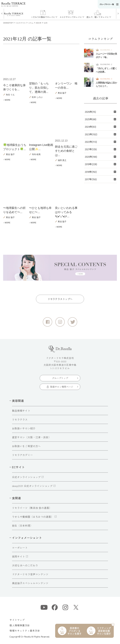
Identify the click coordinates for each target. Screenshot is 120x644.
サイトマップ (17, 620)
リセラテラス (20, 419)
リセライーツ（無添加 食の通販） (32, 508)
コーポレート (20, 548)
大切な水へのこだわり (25, 565)
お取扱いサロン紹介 (24, 428)
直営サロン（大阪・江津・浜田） (32, 437)
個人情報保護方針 (20, 625)
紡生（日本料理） (22, 525)
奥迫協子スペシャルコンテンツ (30, 583)
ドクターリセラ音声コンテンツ (30, 574)
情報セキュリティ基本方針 (25, 631)
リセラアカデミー (22, 455)
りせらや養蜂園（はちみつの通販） (33, 517)
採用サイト (19, 556)
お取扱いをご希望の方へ (26, 446)
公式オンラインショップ (26, 477)
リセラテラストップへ (60, 299)
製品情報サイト (21, 411)
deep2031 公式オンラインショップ (32, 486)
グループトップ (60, 378)
